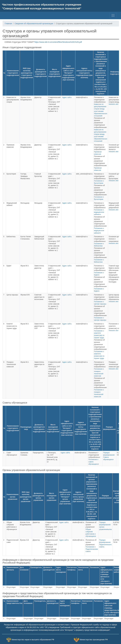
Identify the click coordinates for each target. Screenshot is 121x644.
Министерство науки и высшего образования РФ (33, 640)
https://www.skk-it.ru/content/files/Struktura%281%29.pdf (58, 42)
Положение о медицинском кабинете (99, 212)
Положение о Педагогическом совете (92, 549)
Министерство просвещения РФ (94, 640)
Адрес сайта (67, 97)
